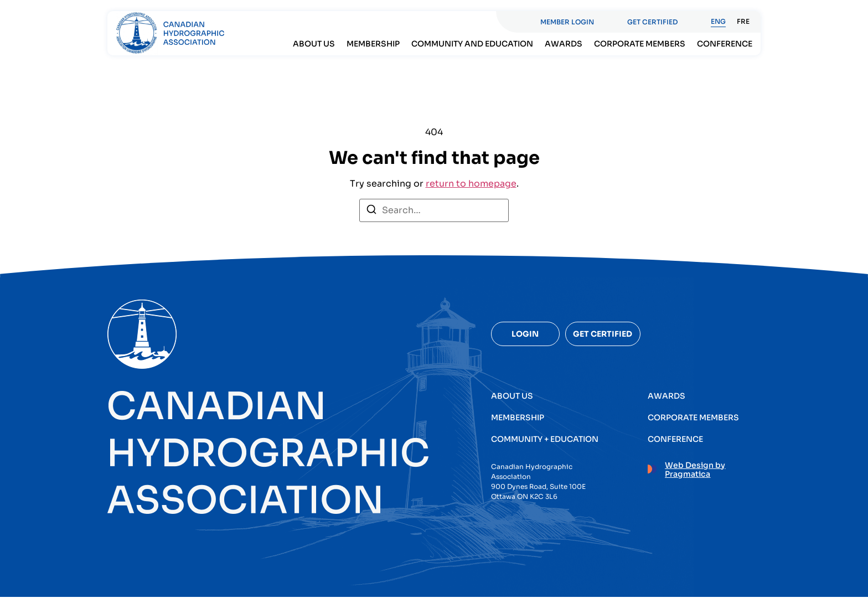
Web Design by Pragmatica (695, 476)
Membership (373, 44)
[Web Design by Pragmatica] (652, 473)
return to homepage (471, 190)
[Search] (371, 217)
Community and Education (472, 44)
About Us (314, 44)
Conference (725, 44)
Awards (564, 44)
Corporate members (640, 44)
